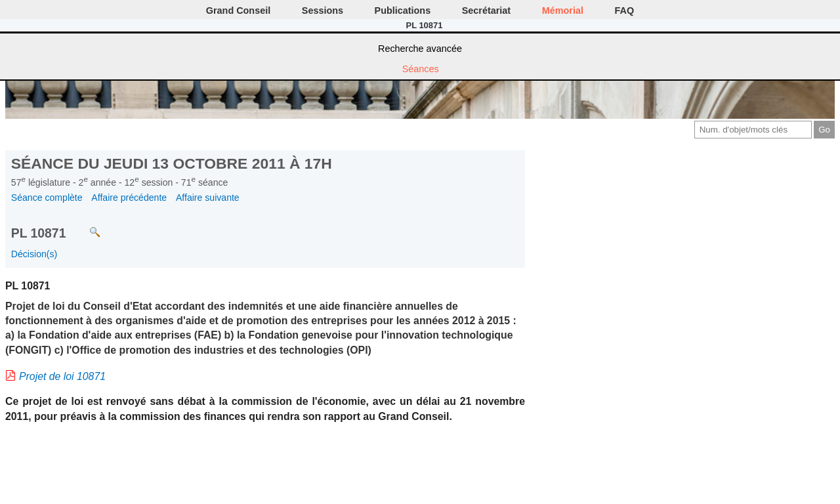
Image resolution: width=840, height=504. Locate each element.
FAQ (625, 10)
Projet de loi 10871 (62, 376)
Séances (421, 69)
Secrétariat (486, 10)
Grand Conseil (238, 10)
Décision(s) (34, 254)
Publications (403, 10)
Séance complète (47, 198)
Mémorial (563, 10)
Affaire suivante (208, 198)
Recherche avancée (420, 49)
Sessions (323, 10)
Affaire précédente (129, 198)
